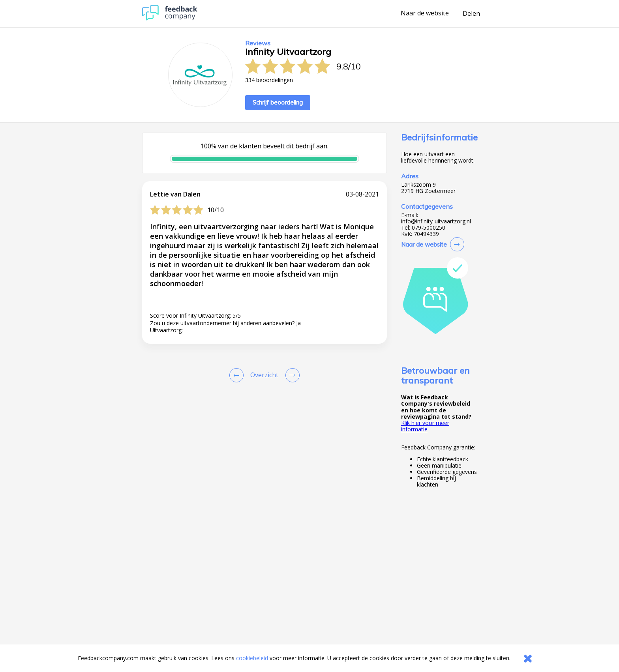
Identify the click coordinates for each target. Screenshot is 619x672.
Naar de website (425, 13)
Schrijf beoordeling (278, 102)
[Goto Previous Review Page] (238, 375)
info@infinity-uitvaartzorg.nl (436, 221)
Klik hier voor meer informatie (425, 426)
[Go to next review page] (291, 375)
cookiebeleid (252, 658)
